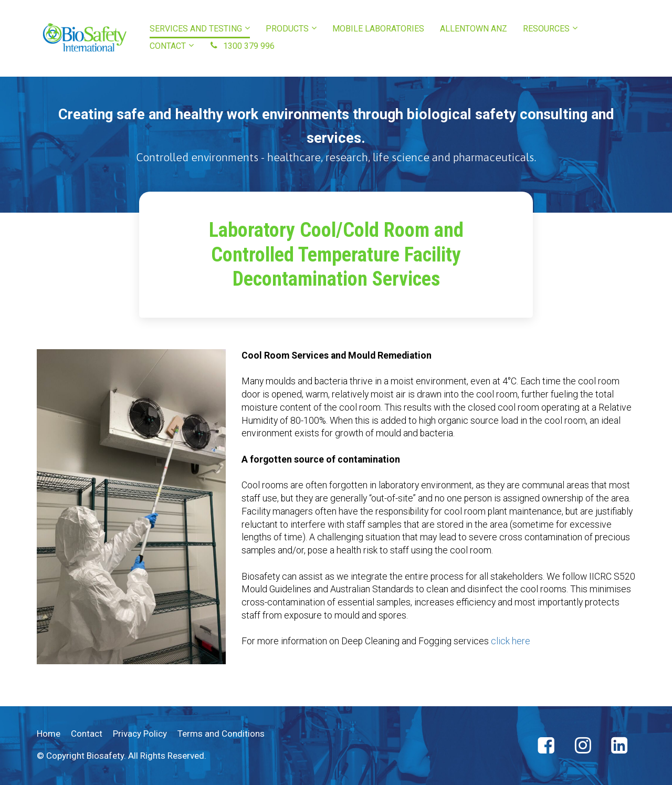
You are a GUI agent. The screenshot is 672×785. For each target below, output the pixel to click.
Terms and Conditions (221, 734)
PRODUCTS (287, 29)
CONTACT (168, 46)
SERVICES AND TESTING (196, 29)
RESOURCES (546, 29)
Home (49, 734)
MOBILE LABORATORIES (378, 29)
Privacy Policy (140, 734)
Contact (87, 734)
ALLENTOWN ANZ (474, 29)
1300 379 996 (242, 46)
